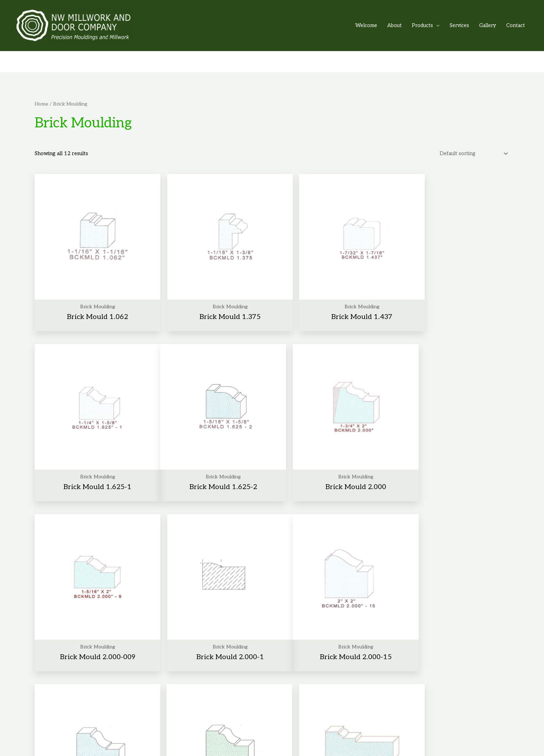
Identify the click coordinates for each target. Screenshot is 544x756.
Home (41, 101)
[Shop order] (472, 151)
